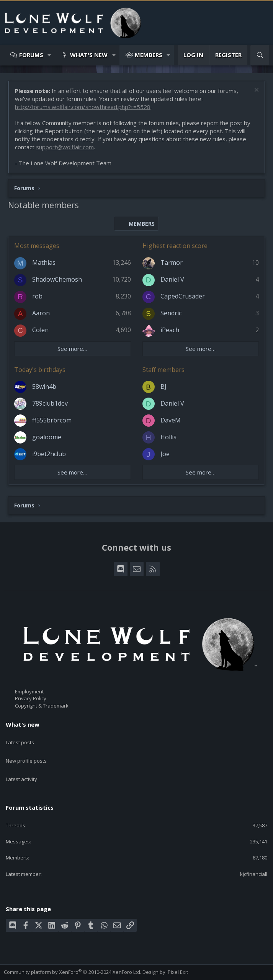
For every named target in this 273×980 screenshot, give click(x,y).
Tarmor (172, 263)
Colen (40, 330)
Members (149, 55)
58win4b (44, 386)
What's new (89, 55)
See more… (72, 349)
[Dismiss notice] (256, 91)
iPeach (170, 330)
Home (131, 971)
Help (115, 971)
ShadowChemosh (57, 279)
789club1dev (50, 403)
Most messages (37, 246)
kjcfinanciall (254, 856)
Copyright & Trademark (42, 706)
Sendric (171, 313)
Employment (29, 691)
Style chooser (23, 964)
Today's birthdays (40, 370)
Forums (31, 55)
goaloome (47, 437)
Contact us (16, 971)
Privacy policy (90, 971)
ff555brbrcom (52, 420)
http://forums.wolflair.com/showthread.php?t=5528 (83, 107)
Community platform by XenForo (73, 954)
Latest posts (20, 738)
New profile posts (26, 752)
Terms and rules (51, 971)
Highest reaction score (175, 246)
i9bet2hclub (49, 454)
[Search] (260, 55)
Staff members (163, 370)
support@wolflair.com (65, 147)
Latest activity (21, 765)
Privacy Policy (31, 698)
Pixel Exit (178, 954)
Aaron (41, 313)
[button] (50, 55)
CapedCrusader (183, 296)
